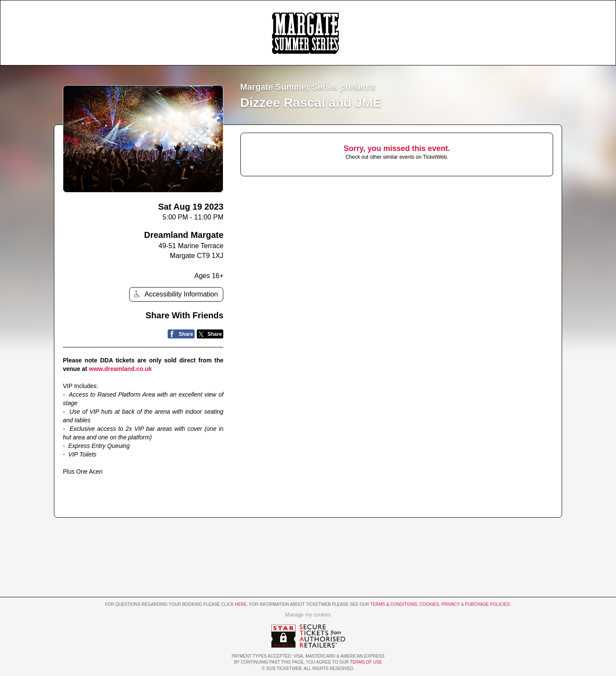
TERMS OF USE (366, 662)
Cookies (429, 604)
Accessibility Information (175, 294)
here (241, 604)
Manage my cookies (308, 615)
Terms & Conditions (394, 604)
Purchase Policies (487, 604)
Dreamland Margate (184, 235)
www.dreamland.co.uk (120, 369)
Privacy (451, 604)
